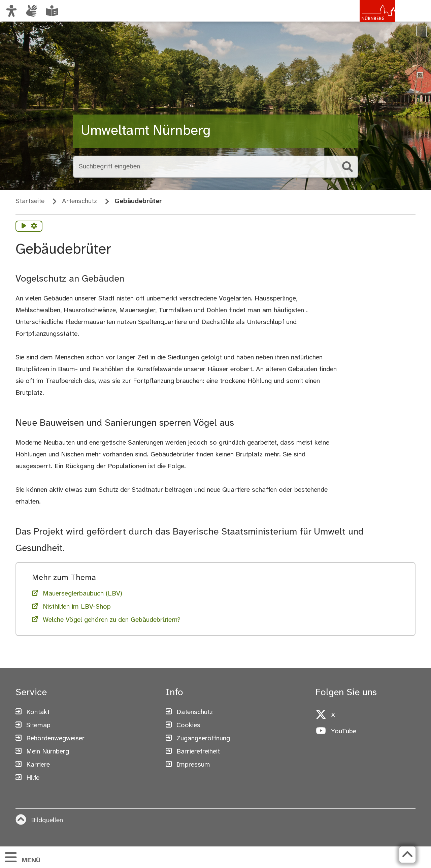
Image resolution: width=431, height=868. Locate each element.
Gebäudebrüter (138, 201)
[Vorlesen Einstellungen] (34, 226)
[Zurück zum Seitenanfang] (407, 855)
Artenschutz (79, 201)
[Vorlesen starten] (24, 226)
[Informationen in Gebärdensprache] (32, 11)
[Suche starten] (347, 167)
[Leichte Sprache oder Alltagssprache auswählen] (52, 11)
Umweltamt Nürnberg (146, 131)
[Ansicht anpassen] (11, 11)
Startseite (30, 201)
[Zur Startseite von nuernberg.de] (367, 18)
